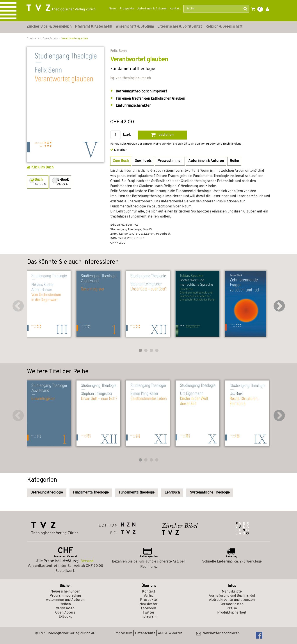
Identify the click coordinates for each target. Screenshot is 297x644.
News (113, 9)
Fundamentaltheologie (91, 493)
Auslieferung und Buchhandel (232, 596)
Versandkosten (232, 604)
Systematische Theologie (210, 493)
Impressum (123, 633)
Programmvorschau (65, 596)
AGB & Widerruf (170, 633)
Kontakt (175, 9)
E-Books (65, 617)
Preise (232, 609)
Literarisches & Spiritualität (180, 27)
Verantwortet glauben (75, 39)
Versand (87, 561)
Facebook (148, 609)
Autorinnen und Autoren (65, 600)
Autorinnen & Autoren (152, 9)
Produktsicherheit (232, 613)
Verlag (148, 596)
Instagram (148, 617)
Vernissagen (65, 609)
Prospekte (127, 9)
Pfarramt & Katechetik (93, 27)
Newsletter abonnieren (218, 633)
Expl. (127, 135)
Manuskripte (232, 592)
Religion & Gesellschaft (224, 27)
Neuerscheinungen (65, 592)
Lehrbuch (172, 493)
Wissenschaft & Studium (135, 27)
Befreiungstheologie (47, 493)
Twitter (149, 613)
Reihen (65, 604)
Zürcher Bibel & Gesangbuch (49, 27)
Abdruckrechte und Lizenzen (232, 600)
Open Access (65, 613)
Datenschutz (145, 633)
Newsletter (148, 604)
